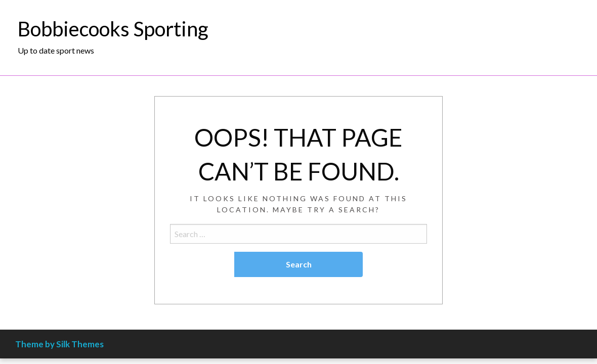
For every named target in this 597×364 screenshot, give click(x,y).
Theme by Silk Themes (59, 344)
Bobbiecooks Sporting (113, 29)
